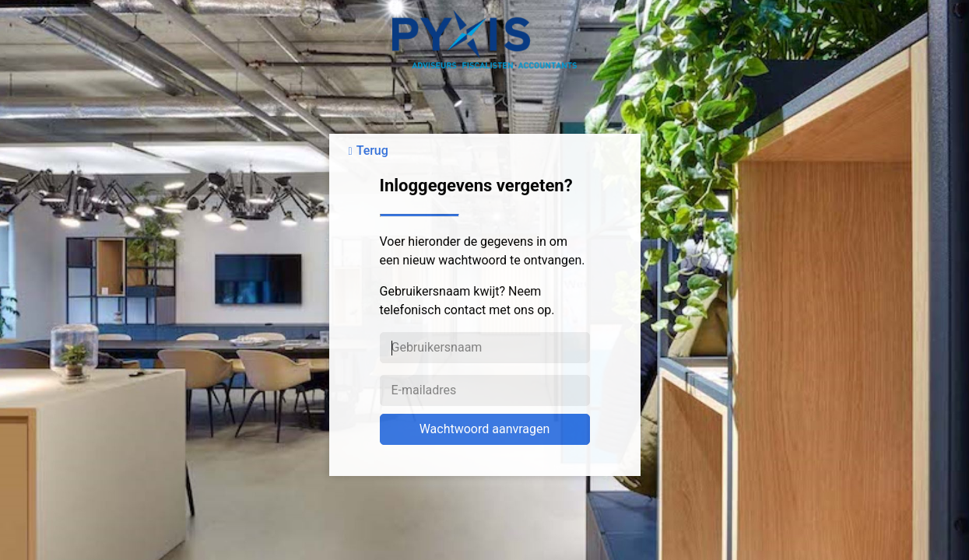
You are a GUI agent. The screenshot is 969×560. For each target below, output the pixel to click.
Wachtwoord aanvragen (485, 429)
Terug (372, 150)
